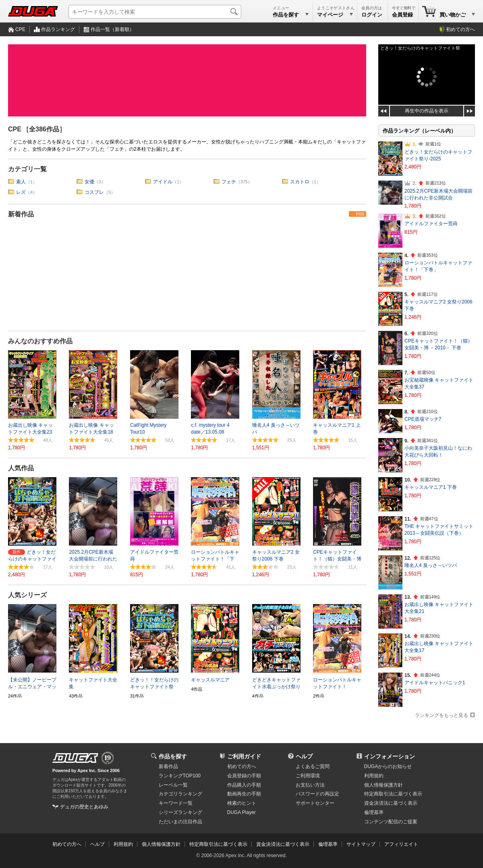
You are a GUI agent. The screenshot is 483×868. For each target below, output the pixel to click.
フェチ (229, 182)
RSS (360, 214)
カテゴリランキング (180, 794)
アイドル (163, 182)
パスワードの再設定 (317, 794)
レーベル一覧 (173, 785)
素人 (21, 182)
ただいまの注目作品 (180, 822)
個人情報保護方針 (383, 785)
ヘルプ (304, 756)
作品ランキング (58, 29)
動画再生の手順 (244, 794)
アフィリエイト (401, 844)
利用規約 (374, 776)
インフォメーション (390, 756)
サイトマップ (361, 844)
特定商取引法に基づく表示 (218, 844)
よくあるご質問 (313, 766)
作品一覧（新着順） (112, 29)
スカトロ (300, 182)
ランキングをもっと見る (442, 715)
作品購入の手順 (244, 785)
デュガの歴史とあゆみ (84, 807)
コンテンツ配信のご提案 (391, 822)
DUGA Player (241, 812)
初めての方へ (460, 29)
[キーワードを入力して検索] (155, 12)
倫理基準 (374, 812)
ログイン (372, 15)
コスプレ (94, 192)
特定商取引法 (393, 794)
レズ (21, 192)
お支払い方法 (310, 785)
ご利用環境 (308, 776)
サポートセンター (315, 803)
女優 (89, 182)
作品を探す (173, 756)
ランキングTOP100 (180, 776)
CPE (20, 29)
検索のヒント (242, 803)
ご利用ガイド (244, 756)
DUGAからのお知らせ (388, 766)
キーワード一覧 (176, 803)
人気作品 (21, 468)
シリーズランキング (180, 812)
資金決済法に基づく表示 (283, 844)
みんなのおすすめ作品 (40, 341)
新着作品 (21, 214)
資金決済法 (391, 803)
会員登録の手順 (244, 776)
